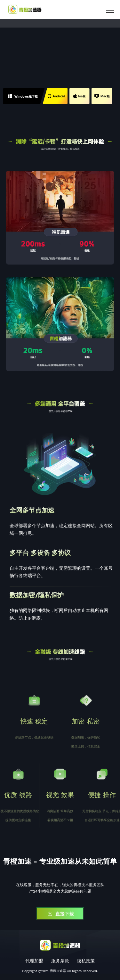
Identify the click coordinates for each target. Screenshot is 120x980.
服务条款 (60, 961)
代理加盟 (34, 961)
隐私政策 (86, 961)
